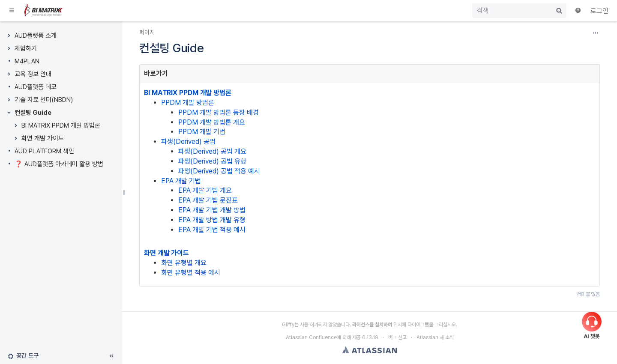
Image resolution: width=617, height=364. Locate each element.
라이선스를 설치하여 (372, 325)
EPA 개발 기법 (181, 181)
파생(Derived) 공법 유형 (212, 161)
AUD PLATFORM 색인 (44, 151)
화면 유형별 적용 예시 (191, 273)
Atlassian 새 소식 (435, 337)
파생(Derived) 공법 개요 (212, 151)
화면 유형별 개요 (184, 263)
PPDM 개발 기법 (202, 132)
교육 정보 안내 (33, 74)
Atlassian (370, 350)
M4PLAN (27, 61)
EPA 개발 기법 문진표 (208, 200)
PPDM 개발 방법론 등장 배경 (219, 112)
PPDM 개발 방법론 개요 (212, 122)
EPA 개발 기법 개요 (205, 190)
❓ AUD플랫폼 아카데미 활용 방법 (59, 164)
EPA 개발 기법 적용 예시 (212, 230)
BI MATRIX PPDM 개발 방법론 (61, 125)
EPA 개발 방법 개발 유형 (212, 220)
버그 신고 (397, 337)
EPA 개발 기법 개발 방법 (212, 210)
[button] (12, 11)
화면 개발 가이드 (43, 138)
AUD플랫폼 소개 (36, 36)
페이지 (147, 32)
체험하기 (26, 48)
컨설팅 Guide (33, 113)
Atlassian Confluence (311, 337)
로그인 (599, 11)
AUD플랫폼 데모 (36, 87)
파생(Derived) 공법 (188, 142)
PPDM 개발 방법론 (188, 103)
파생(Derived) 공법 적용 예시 (219, 171)
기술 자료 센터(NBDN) (44, 100)
